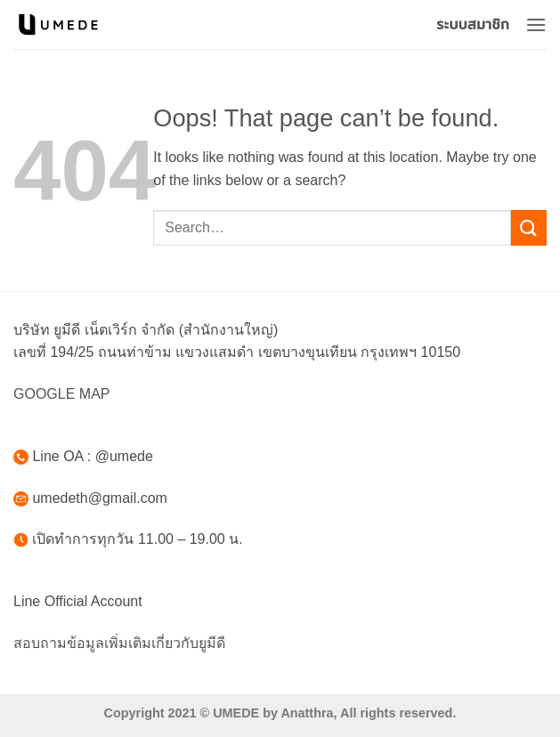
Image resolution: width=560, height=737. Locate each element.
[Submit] (529, 227)
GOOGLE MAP (61, 394)
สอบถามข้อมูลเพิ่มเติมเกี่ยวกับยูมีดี (119, 643)
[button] (536, 24)
